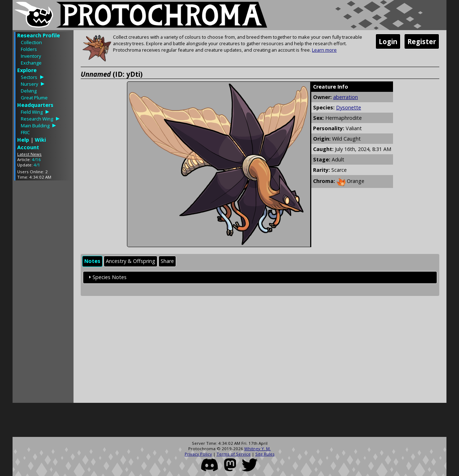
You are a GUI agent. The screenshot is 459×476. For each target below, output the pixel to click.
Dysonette (349, 107)
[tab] (92, 261)
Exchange (31, 63)
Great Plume (34, 98)
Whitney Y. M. (257, 449)
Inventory (31, 56)
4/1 (37, 165)
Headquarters (35, 105)
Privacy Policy (198, 454)
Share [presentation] (167, 261)
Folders (29, 49)
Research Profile (39, 35)
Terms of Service (234, 454)
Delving (29, 91)
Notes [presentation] (92, 261)
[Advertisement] (43, 293)
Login (388, 41)
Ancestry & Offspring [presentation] (131, 261)
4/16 (36, 159)
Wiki (40, 140)
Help (23, 140)
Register (422, 41)
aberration (346, 97)
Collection (31, 42)
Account (28, 147)
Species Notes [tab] (107, 277)
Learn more (324, 50)
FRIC (25, 132)
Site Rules (265, 454)
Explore (27, 70)
